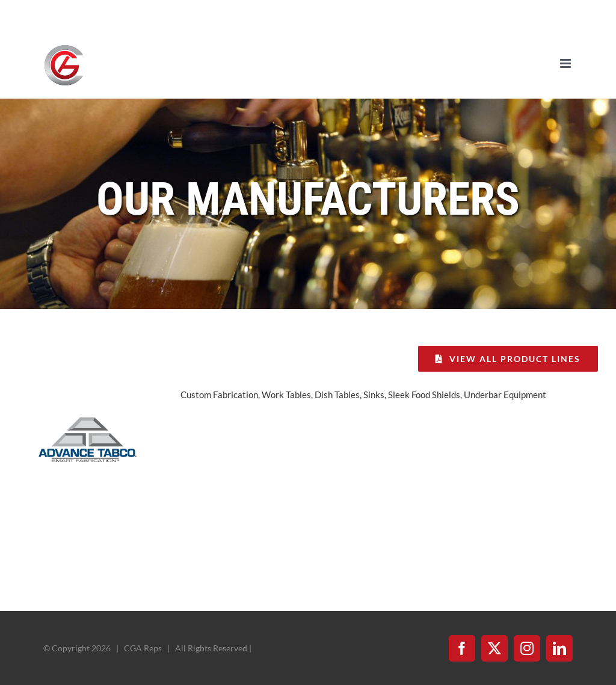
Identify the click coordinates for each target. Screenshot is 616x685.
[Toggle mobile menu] (566, 63)
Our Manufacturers (308, 199)
